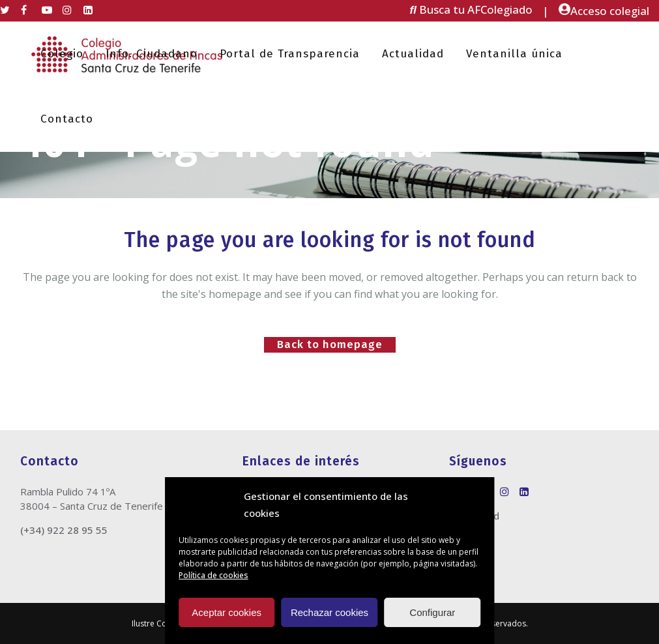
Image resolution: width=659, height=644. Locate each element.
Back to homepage (330, 344)
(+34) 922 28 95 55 (64, 530)
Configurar (432, 612)
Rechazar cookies (329, 612)
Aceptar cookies (227, 612)
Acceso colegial (604, 11)
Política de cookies (213, 575)
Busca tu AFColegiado (471, 10)
